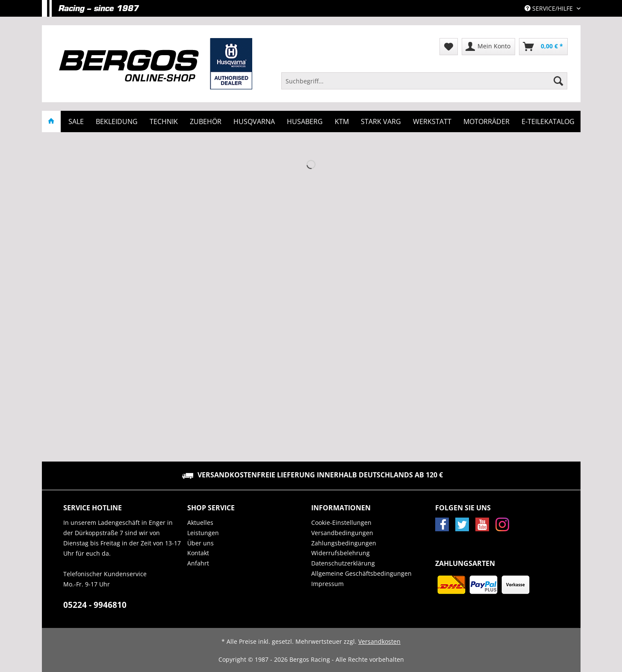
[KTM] (342, 121)
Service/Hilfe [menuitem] (550, 8)
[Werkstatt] (432, 121)
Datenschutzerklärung (343, 563)
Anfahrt (198, 563)
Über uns (200, 543)
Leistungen (203, 533)
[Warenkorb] (543, 47)
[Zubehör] (206, 121)
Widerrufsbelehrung (340, 553)
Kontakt (198, 553)
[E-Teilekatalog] (548, 121)
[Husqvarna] (254, 121)
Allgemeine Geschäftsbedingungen (361, 573)
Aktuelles (200, 523)
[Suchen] (558, 81)
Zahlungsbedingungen (344, 543)
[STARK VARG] (381, 121)
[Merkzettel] (449, 47)
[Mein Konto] (488, 47)
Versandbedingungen (342, 533)
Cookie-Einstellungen (341, 523)
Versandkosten (379, 641)
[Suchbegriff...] (424, 81)
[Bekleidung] (117, 121)
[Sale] (76, 121)
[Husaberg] (305, 121)
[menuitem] (424, 85)
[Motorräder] (486, 121)
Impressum (327, 584)
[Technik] (164, 121)
